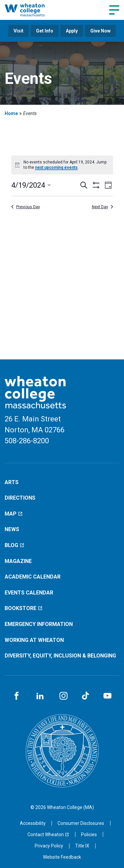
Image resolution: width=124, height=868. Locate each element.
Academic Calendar (33, 577)
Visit (19, 31)
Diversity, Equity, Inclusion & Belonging (60, 656)
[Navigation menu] (114, 10)
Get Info (45, 31)
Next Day (103, 207)
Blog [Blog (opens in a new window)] (15, 545)
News (12, 529)
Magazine (18, 561)
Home (11, 113)
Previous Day (26, 207)
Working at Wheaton (34, 640)
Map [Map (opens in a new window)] (14, 514)
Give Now (100, 31)
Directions (20, 498)
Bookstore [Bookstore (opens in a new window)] (24, 608)
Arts (12, 482)
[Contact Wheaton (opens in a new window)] (48, 835)
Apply (72, 31)
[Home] (32, 10)
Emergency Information (39, 624)
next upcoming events (56, 167)
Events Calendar (29, 593)
